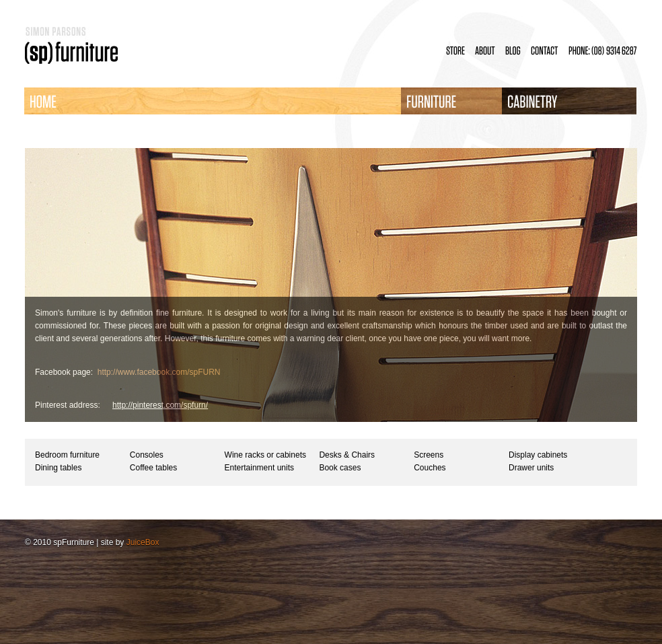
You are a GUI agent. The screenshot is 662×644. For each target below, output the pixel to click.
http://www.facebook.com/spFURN (159, 372)
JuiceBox (143, 542)
